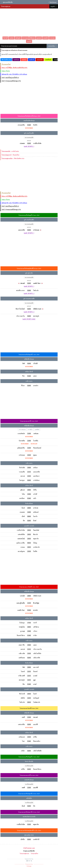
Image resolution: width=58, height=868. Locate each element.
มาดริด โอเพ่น (10, 151)
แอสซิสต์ (37, 429)
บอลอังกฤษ (16, 60)
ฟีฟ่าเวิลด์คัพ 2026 (6, 60)
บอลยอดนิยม (52, 46)
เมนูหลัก (54, 6)
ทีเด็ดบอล (32, 38)
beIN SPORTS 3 (29, 312)
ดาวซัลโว (30, 429)
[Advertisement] (29, 22)
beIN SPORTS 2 (29, 294)
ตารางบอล (25, 38)
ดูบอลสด (39, 38)
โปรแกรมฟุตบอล (24, 853)
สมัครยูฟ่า (18, 38)
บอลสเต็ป (46, 38)
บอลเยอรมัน (40, 60)
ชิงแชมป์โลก (11, 155)
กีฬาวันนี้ (5, 38)
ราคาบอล (52, 38)
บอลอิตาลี (32, 60)
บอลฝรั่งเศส (48, 60)
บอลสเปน (24, 60)
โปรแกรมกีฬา (35, 853)
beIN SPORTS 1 (29, 147)
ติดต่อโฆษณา (52, 2)
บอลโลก (12, 38)
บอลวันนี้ (29, 41)
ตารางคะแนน (22, 429)
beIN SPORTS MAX (29, 319)
